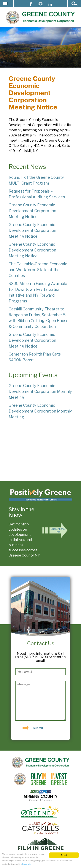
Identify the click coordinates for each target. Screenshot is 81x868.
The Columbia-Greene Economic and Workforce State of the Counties (38, 270)
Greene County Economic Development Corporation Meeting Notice (32, 211)
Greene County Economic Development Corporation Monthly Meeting (40, 391)
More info (27, 864)
